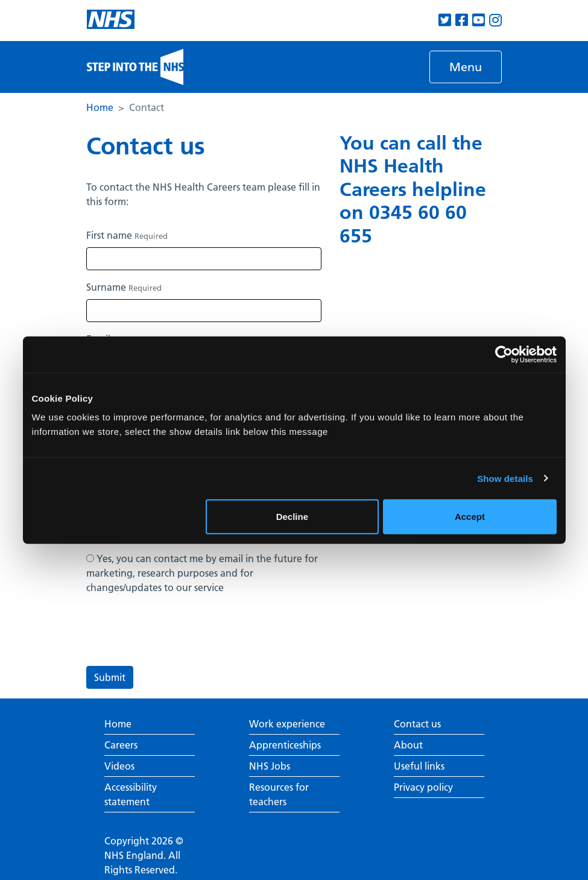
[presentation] (178, 633)
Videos (119, 766)
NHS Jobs (270, 766)
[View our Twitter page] (445, 20)
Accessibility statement (131, 794)
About (408, 745)
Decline (292, 517)
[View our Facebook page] (462, 20)
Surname (124, 287)
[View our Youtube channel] (479, 20)
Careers (121, 745)
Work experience (287, 724)
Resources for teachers (279, 794)
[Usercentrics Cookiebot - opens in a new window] (504, 354)
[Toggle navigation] (466, 67)
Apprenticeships (285, 745)
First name (127, 235)
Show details (505, 478)
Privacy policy (423, 787)
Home (100, 107)
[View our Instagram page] (495, 20)
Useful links (419, 766)
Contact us (417, 724)
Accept (470, 517)
